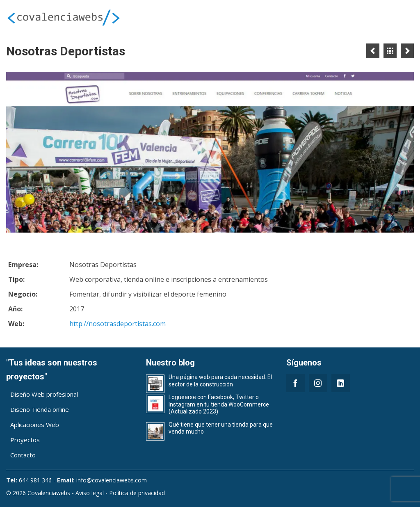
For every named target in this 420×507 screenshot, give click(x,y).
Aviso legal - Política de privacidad (120, 493)
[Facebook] (296, 383)
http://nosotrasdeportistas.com (118, 324)
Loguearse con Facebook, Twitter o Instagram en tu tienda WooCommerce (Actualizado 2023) (219, 404)
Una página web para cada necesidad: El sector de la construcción (220, 381)
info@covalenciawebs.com (112, 480)
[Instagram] (318, 383)
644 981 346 (35, 480)
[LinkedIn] (341, 383)
